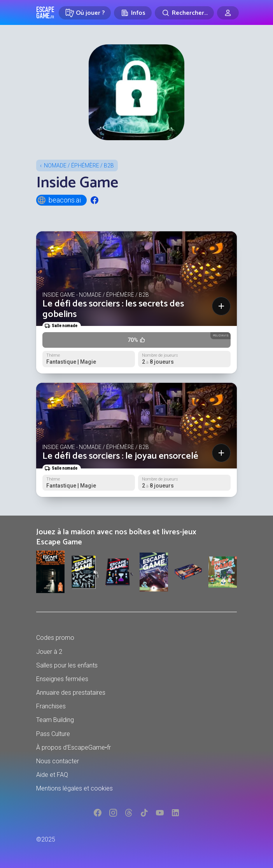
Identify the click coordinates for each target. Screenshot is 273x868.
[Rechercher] (184, 13)
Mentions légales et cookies (74, 788)
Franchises (51, 706)
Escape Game (45, 12)
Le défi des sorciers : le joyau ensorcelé (120, 456)
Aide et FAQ (52, 775)
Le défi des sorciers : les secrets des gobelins (113, 309)
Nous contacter (58, 761)
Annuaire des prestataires (71, 693)
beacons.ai (59, 200)
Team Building (55, 720)
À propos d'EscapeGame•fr (73, 747)
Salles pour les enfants (67, 665)
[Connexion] (228, 13)
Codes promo (55, 638)
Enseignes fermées (62, 679)
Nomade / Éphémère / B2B (79, 166)
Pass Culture (53, 734)
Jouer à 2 (49, 652)
